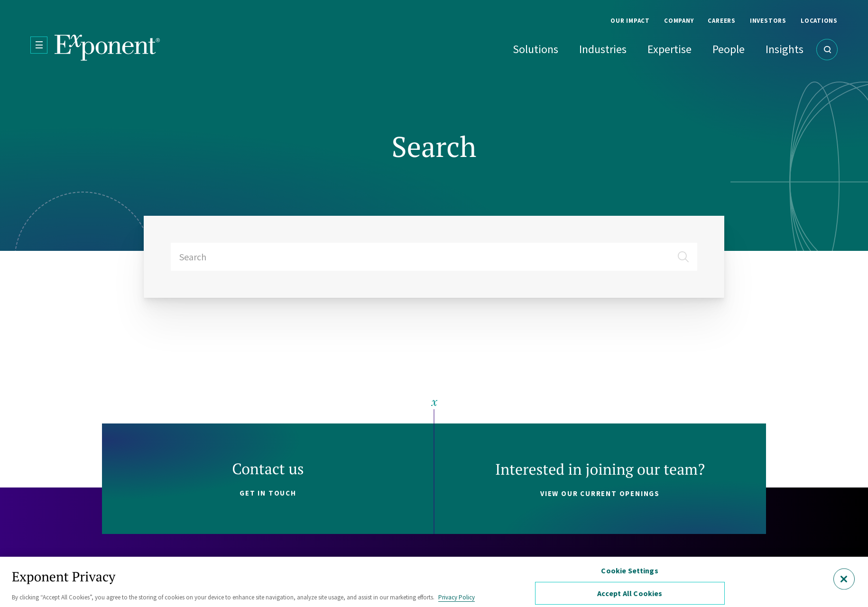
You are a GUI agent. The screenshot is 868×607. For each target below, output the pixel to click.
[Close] (844, 579)
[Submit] (687, 253)
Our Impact (630, 21)
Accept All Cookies (630, 593)
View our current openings (600, 493)
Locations (819, 21)
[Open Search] (827, 50)
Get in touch (268, 493)
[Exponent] (107, 48)
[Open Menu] (39, 45)
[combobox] (434, 257)
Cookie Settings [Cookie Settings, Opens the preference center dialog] (629, 570)
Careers (721, 21)
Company (679, 21)
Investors (768, 21)
